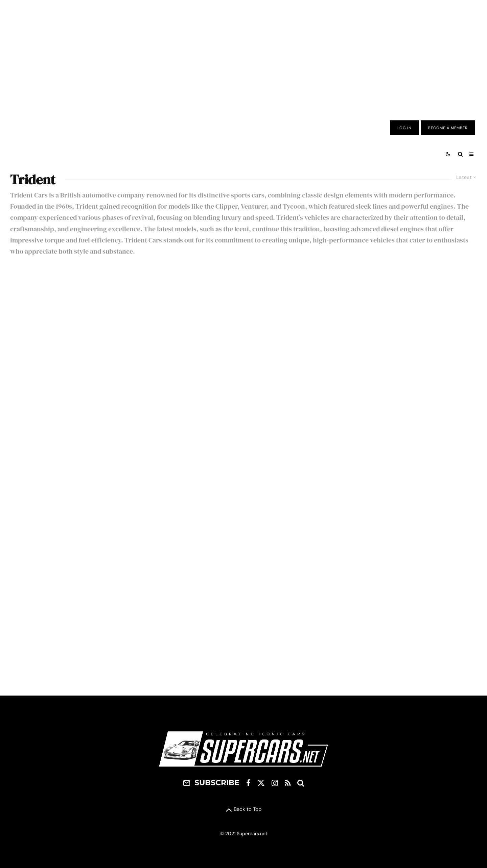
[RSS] (288, 783)
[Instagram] (275, 783)
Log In (404, 128)
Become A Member (448, 128)
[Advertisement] (243, 55)
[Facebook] (248, 783)
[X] (261, 783)
